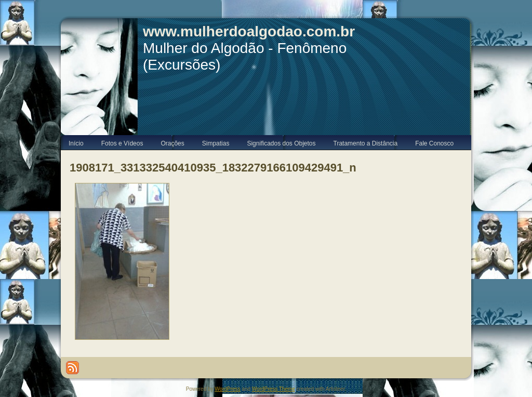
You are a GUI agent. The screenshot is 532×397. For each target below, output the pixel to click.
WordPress (227, 389)
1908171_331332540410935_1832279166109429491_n (213, 168)
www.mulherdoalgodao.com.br (249, 31)
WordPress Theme (274, 389)
